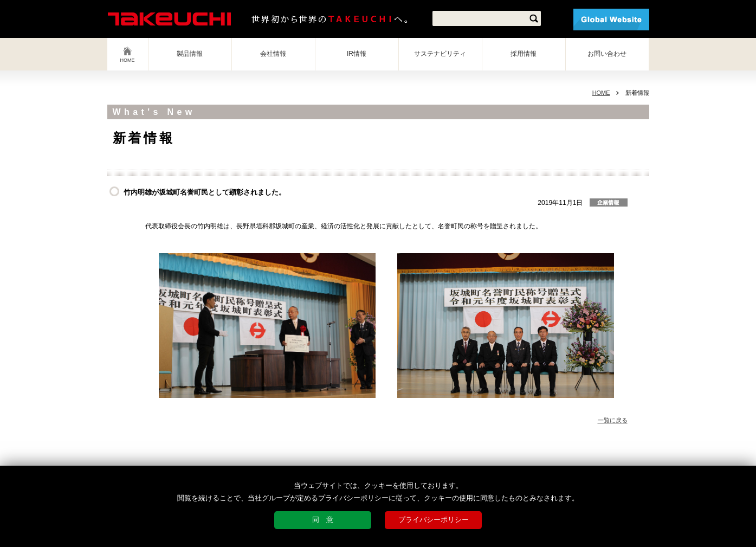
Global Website (611, 20)
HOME (128, 60)
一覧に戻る (613, 420)
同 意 (323, 520)
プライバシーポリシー (434, 520)
